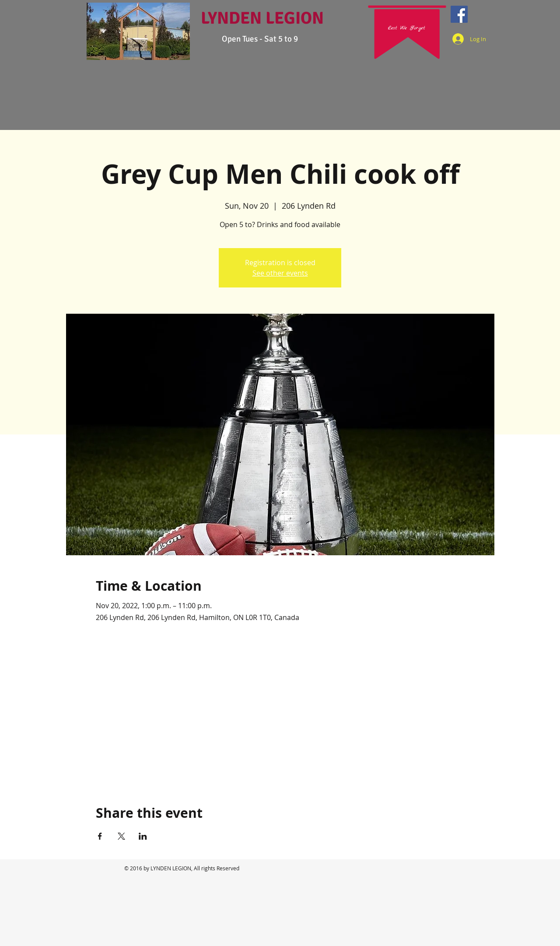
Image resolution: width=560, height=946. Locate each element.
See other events (280, 273)
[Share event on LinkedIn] (143, 836)
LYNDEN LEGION (262, 18)
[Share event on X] (121, 836)
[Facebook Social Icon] (459, 14)
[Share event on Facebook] (100, 836)
